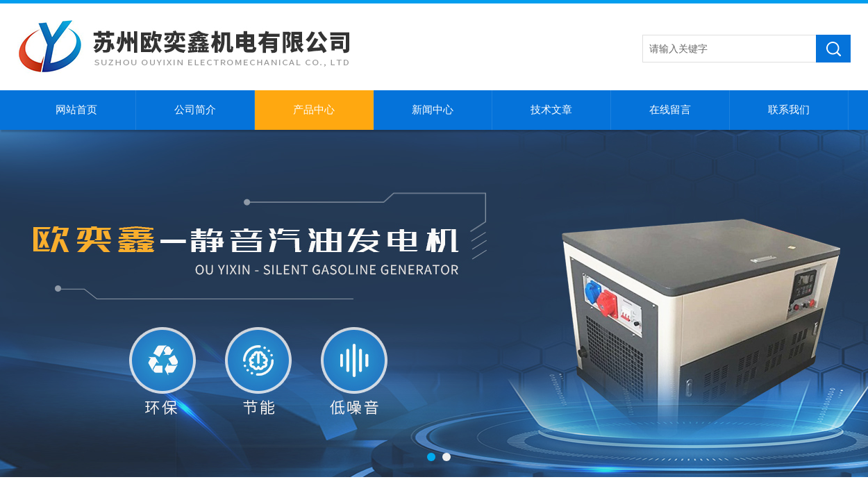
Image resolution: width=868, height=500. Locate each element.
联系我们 (789, 110)
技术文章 (551, 110)
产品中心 (314, 110)
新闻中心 (433, 110)
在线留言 (670, 110)
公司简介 (195, 110)
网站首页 (76, 110)
